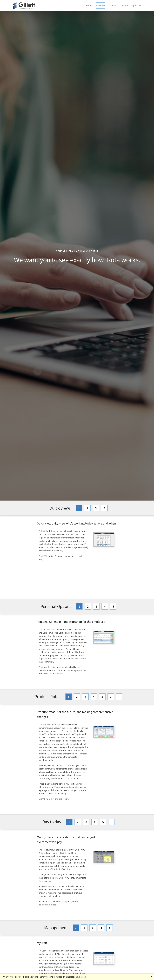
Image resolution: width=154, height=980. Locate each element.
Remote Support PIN (131, 6)
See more (101, 6)
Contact (113, 6)
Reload (83, 977)
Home (89, 6)
